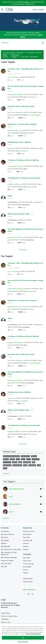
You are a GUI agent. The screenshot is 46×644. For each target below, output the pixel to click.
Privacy (26, 570)
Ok (23, 638)
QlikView (4, 543)
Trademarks (5, 619)
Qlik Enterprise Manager (9, 557)
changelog (32, 465)
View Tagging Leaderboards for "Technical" (23, 481)
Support (26, 549)
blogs (25, 465)
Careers (26, 573)
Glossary (26, 543)
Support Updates (14, 74)
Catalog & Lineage (7, 561)
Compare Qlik (28, 540)
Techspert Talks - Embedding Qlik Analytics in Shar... (25, 70)
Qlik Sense (5, 537)
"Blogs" (5, 55)
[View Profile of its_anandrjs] (33, 187)
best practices (17, 465)
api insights (27, 462)
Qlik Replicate (5, 546)
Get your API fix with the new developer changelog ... (25, 87)
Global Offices (28, 579)
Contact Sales (28, 582)
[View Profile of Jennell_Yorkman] (17, 166)
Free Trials (26, 537)
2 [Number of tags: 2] (43, 489)
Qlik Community (29, 590)
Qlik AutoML (5, 540)
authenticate (7, 465)
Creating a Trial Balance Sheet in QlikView (23, 160)
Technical (23, 21)
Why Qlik (4, 567)
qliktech (6, 459)
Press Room (27, 561)
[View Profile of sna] (13, 148)
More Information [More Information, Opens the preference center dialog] (23, 642)
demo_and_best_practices (11, 456)
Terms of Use (6, 622)
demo (23, 459)
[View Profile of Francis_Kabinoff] (17, 112)
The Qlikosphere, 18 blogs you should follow (24, 178)
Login (26, 2)
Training (26, 546)
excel (29, 459)
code (5, 468)
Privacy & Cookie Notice (9, 616)
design (12, 459)
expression (36, 459)
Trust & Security (28, 564)
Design (10, 91)
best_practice (25, 456)
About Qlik (26, 558)
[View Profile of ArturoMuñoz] (16, 184)
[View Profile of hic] (12, 497)
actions (15, 462)
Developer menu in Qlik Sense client (21, 106)
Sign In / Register (39, 10)
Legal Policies (6, 613)
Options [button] (43, 43)
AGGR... (10, 196)
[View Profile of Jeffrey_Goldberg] (17, 94)
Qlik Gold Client (6, 564)
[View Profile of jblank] (32, 133)
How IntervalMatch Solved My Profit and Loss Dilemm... (25, 230)
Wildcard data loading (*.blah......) (20, 214)
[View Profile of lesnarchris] (33, 97)
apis (33, 462)
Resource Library (29, 531)
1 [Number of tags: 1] (43, 497)
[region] (23, 634)
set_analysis (7, 462)
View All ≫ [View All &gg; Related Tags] (6, 473)
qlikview (34, 456)
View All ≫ (23, 250)
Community (15, 55)
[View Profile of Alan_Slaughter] (35, 115)
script (18, 459)
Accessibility (27, 567)
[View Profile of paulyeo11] (25, 151)
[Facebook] (32, 594)
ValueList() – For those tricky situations (22, 124)
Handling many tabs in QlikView (19, 142)
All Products (5, 531)
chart (39, 465)
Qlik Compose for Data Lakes (11, 549)
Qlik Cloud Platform (7, 534)
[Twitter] (24, 594)
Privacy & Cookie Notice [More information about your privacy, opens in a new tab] (33, 634)
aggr (20, 462)
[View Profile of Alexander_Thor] (17, 130)
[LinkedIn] (28, 594)
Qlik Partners (27, 534)
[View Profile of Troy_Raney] (15, 77)
